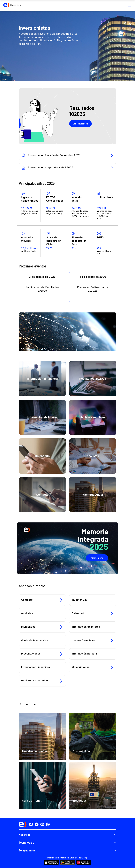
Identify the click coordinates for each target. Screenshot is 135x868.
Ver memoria (97, 558)
